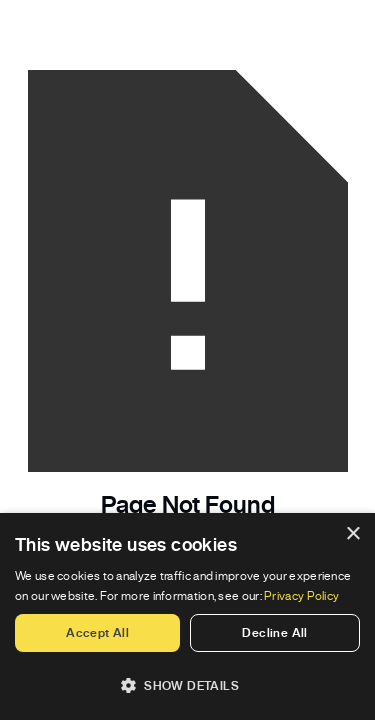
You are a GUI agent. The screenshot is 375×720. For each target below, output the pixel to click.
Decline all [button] (274, 632)
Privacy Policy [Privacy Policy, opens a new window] (301, 595)
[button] (187, 685)
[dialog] (187, 616)
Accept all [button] (97, 632)
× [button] (352, 534)
